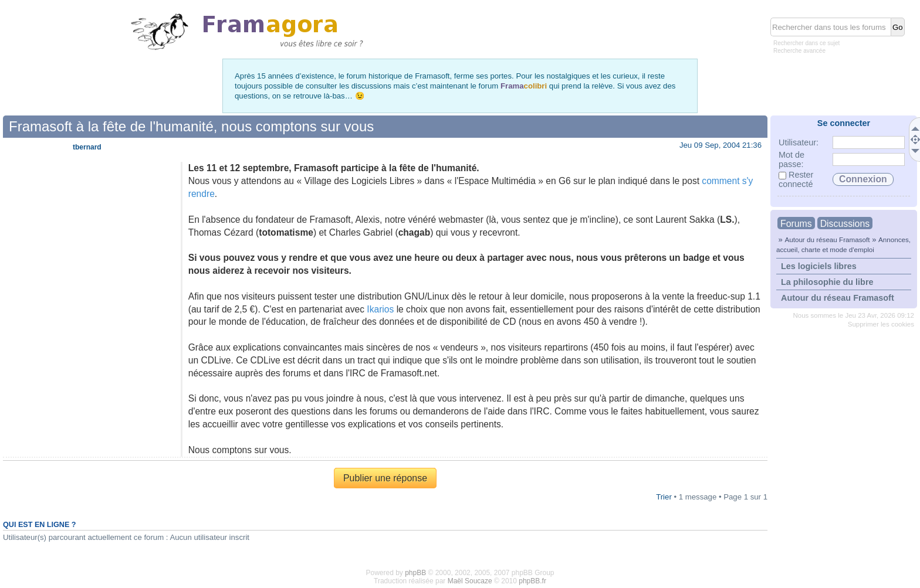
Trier (664, 497)
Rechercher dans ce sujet (806, 43)
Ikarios (380, 309)
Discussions (845, 224)
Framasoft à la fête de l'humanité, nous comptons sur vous (191, 126)
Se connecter (844, 123)
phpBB (415, 573)
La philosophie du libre (827, 282)
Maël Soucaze (470, 581)
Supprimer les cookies (881, 324)
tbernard (87, 147)
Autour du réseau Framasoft (827, 239)
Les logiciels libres (819, 266)
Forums (796, 224)
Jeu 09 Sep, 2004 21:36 (721, 145)
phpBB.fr (532, 581)
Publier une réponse (385, 478)
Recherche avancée (799, 51)
